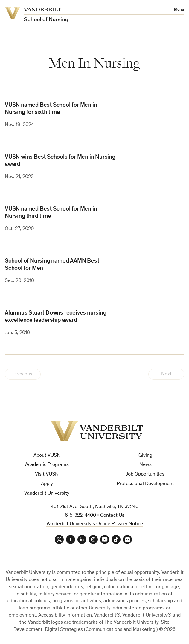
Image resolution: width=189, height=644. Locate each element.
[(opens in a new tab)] (156, 329)
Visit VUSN (47, 474)
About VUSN (47, 456)
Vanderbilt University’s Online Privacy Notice (95, 524)
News (145, 465)
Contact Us (112, 516)
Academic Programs (47, 465)
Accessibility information (65, 615)
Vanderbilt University (47, 494)
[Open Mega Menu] (176, 10)
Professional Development (145, 484)
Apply (47, 484)
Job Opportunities (145, 474)
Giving (145, 456)
